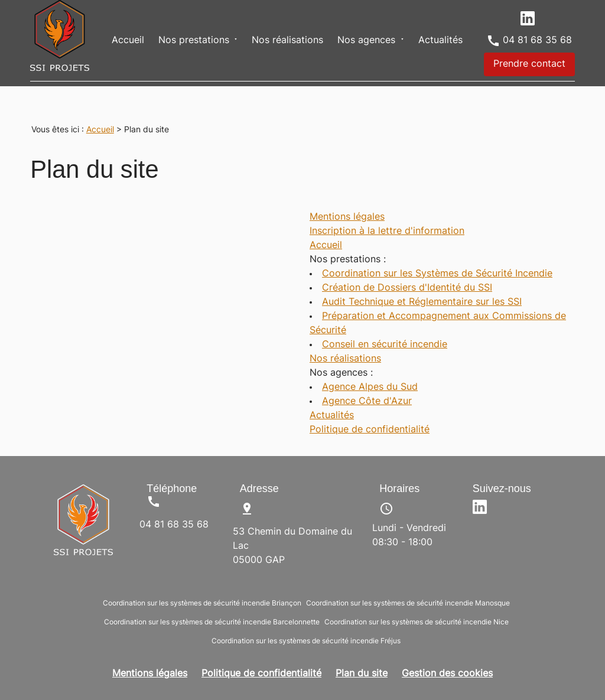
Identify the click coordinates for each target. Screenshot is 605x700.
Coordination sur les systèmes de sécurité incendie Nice (417, 623)
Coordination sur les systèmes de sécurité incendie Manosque (408, 604)
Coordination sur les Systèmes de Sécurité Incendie (437, 274)
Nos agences (366, 41)
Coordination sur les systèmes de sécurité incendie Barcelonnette (212, 623)
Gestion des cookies (447, 674)
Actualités (440, 41)
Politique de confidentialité (370, 430)
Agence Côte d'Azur (367, 402)
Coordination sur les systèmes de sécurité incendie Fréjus (306, 642)
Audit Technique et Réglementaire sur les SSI (422, 302)
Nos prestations (194, 41)
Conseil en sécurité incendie (385, 345)
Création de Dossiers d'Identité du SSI (407, 288)
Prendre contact (529, 64)
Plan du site (362, 674)
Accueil (128, 41)
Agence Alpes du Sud (370, 388)
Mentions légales (347, 217)
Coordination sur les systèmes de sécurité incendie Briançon (202, 604)
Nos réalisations (287, 41)
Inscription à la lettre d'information (387, 232)
